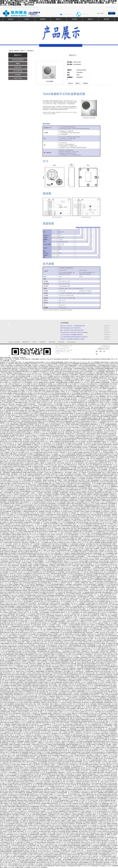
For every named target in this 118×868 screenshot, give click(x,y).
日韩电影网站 (49, 668)
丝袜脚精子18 (114, 735)
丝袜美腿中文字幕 (54, 417)
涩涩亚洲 (55, 838)
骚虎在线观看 (94, 805)
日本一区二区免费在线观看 (21, 507)
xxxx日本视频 (50, 406)
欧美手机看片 (22, 499)
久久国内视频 (13, 513)
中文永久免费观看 (42, 594)
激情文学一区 (35, 699)
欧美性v (31, 704)
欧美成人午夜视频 (92, 581)
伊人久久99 (105, 505)
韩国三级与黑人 (56, 468)
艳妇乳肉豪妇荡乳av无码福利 (19, 525)
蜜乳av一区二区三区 (27, 546)
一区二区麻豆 (65, 701)
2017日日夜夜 (29, 541)
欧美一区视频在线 (13, 583)
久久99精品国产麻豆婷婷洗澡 (40, 452)
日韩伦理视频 (70, 847)
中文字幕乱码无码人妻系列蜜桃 (88, 386)
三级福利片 (82, 375)
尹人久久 (44, 777)
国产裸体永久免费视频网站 (37, 561)
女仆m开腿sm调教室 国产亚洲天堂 (80, 468)
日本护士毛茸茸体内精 (6, 589)
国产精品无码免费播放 (106, 400)
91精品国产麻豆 (34, 849)
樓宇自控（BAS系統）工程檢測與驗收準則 (73, 326)
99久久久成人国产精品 (100, 639)
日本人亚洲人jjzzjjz (40, 707)
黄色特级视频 (52, 504)
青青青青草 (73, 830)
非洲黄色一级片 (17, 544)
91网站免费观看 (64, 661)
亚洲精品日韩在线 (47, 737)
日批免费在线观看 (99, 368)
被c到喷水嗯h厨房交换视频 (96, 476)
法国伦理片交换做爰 (19, 541)
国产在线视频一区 (22, 390)
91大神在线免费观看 (32, 838)
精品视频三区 (31, 824)
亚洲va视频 (15, 814)
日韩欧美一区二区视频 (45, 463)
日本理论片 (22, 488)
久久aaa (93, 485)
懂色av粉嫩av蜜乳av (108, 592)
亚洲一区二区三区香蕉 (43, 659)
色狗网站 (15, 751)
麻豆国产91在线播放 (27, 783)
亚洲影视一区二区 (73, 819)
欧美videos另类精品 (24, 712)
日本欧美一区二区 (52, 521)
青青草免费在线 (95, 499)
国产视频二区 (68, 448)
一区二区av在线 (107, 431)
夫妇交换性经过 (69, 771)
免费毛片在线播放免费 (49, 368)
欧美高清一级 (104, 768)
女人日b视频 (24, 580)
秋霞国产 (34, 743)
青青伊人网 (93, 395)
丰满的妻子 (49, 681)
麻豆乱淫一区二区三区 (12, 457)
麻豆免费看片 (21, 682)
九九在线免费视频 (61, 504)
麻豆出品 (3, 569)
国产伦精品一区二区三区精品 (110, 721)
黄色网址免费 (30, 469)
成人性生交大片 (95, 423)
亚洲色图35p (53, 617)
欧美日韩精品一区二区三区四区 (41, 522)
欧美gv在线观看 (112, 379)
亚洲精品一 (76, 600)
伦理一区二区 (21, 382)
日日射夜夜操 (42, 825)
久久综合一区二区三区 (105, 486)
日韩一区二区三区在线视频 (54, 738)
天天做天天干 (44, 418)
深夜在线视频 (23, 424)
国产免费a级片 (36, 462)
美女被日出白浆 (56, 639)
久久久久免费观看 (58, 384)
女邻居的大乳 (12, 574)
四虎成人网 (15, 440)
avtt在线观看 (83, 581)
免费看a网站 (64, 396)
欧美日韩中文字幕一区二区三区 (14, 389)
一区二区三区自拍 (42, 653)
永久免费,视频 (16, 771)
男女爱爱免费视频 (59, 828)
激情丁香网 (18, 362)
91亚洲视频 (35, 701)
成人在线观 (107, 774)
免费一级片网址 (53, 659)
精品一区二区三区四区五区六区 (76, 734)
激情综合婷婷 (60, 676)
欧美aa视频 (92, 766)
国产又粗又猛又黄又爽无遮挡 (54, 387)
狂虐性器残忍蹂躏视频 (77, 575)
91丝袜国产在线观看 (30, 651)
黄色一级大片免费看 (30, 410)
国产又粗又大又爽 (33, 516)
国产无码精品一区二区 (78, 586)
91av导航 (10, 794)
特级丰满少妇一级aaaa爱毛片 (16, 404)
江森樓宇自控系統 (71, 342)
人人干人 (48, 811)
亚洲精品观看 (82, 746)
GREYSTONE (18, 78)
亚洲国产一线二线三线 (75, 662)
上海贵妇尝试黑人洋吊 (108, 622)
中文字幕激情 (62, 620)
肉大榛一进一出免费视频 (14, 417)
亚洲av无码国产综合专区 (86, 392)
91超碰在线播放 (81, 692)
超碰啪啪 (46, 656)
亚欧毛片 (22, 463)
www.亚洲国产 (40, 473)
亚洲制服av (18, 505)
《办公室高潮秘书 (45, 542)
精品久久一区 (111, 566)
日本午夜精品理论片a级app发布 (22, 625)
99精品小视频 (88, 412)
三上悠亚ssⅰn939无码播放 (22, 600)
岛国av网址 (4, 396)
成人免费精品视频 (112, 460)
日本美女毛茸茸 (49, 608)
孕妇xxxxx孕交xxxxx (26, 417)
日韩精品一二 (24, 706)
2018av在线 (89, 449)
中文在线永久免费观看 (61, 825)
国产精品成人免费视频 (6, 393)
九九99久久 (113, 738)
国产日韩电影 (30, 424)
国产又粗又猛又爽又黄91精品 (81, 522)
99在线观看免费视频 (86, 418)
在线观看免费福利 (90, 375)
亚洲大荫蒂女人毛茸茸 (25, 673)
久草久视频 (95, 758)
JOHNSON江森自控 (18, 60)
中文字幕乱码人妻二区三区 (13, 516)
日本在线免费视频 (112, 572)
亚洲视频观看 (62, 486)
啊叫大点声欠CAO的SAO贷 (17, 648)
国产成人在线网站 (18, 729)
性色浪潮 (26, 679)
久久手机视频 (100, 386)
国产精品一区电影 (47, 482)
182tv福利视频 (26, 386)
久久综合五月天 (67, 488)
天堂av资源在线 (68, 533)
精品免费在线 (56, 727)
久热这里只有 (50, 420)
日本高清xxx (88, 653)
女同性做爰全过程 (63, 409)
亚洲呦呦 (35, 367)
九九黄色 (4, 370)
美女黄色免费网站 (75, 424)
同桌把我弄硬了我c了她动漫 (83, 395)
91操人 (41, 375)
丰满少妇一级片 (75, 378)
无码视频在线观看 (106, 367)
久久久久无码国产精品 (44, 373)
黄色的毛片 (70, 779)
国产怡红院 (34, 577)
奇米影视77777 (4, 730)
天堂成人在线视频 (53, 486)
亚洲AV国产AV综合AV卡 (54, 452)
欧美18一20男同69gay (24, 617)
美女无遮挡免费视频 (65, 637)
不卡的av (2, 556)
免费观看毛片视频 (70, 423)
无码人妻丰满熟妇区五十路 (14, 650)
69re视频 (28, 699)
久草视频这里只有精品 (55, 566)
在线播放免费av (38, 482)
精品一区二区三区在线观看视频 (79, 488)
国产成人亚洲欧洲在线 (6, 448)
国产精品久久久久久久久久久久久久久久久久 (64, 567)
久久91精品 (51, 662)
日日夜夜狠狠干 (41, 567)
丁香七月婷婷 (25, 362)
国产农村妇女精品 (84, 831)
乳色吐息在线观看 (95, 791)
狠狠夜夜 (91, 595)
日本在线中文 (58, 497)
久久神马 (44, 392)
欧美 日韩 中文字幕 (101, 779)
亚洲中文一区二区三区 (78, 524)
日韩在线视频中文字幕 (10, 493)
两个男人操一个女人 (91, 650)
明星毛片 (107, 513)
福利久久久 (92, 462)
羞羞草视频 (102, 574)
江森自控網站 (61, 342)
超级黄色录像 (5, 648)
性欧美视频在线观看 (92, 821)
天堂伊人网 (61, 724)
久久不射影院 (74, 401)
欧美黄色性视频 (52, 676)
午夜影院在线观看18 (26, 421)
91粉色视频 (22, 689)
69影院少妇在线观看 (92, 715)
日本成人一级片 (52, 403)
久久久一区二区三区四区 (32, 504)
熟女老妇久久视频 (68, 591)
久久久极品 (99, 645)
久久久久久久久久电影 (97, 538)
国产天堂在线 (41, 441)
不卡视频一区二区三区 (84, 379)
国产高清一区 (18, 769)
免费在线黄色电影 (102, 460)
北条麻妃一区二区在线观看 (38, 435)
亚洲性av (105, 477)
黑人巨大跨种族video (39, 633)
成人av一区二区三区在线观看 (49, 601)
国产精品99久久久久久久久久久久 (55, 844)
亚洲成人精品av (33, 605)
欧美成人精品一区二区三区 (47, 643)
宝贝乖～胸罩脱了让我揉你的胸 (106, 389)
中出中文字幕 (35, 692)
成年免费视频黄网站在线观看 (64, 550)
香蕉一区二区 (52, 445)
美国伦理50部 (89, 727)
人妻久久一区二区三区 (88, 723)
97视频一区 (21, 732)
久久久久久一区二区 (35, 805)
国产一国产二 (82, 580)
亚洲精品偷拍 (41, 556)
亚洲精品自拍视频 (17, 373)
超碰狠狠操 (15, 797)
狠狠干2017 (3, 864)
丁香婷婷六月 (14, 375)
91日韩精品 (69, 524)
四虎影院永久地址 (95, 502)
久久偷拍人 (99, 617)
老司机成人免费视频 (112, 438)
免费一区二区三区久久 (64, 401)
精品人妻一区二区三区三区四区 (19, 476)
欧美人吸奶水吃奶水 (81, 833)
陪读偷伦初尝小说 (11, 434)
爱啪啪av (67, 367)
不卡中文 (88, 608)
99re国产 (73, 622)
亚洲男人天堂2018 (74, 507)
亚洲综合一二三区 (97, 622)
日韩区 (21, 415)
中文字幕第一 (70, 693)
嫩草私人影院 (3, 462)
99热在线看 (43, 740)
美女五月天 (48, 528)
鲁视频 (26, 667)
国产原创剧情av (26, 544)
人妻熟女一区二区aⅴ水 (78, 412)
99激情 (100, 555)
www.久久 (10, 379)
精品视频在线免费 (7, 368)
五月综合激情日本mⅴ (104, 381)
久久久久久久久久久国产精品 (30, 373)
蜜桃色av (20, 460)
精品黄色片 (111, 519)
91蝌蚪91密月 (61, 772)
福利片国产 (110, 550)
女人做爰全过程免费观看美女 (77, 505)
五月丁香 (33, 734)
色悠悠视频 (31, 507)
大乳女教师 (43, 431)
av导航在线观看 (55, 667)
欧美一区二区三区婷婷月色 (41, 395)
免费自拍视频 (91, 864)
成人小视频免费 (17, 365)
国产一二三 (40, 724)
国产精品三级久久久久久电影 (15, 532)
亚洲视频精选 (56, 637)
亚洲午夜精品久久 (74, 549)
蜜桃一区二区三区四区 (52, 850)
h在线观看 (100, 715)
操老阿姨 (10, 465)
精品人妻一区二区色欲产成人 (39, 549)
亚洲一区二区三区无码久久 (17, 735)
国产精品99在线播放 (79, 471)
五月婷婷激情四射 (33, 676)
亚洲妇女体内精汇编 (70, 407)
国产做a (70, 389)
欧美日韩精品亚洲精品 (67, 386)
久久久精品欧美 (95, 845)
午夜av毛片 (57, 741)
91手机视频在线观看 (56, 673)
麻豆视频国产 (112, 710)
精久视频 (73, 735)
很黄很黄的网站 (27, 630)
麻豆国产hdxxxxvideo (72, 528)
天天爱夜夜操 (104, 769)
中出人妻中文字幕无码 (63, 532)
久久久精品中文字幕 (40, 645)
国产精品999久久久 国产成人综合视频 (49, 372)
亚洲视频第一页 (75, 513)
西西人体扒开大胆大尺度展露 (24, 592)
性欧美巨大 (38, 370)
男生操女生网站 (99, 375)
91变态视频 (106, 465)
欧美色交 (26, 703)
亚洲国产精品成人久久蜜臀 (107, 362)
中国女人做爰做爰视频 (110, 468)
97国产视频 (7, 483)
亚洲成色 (37, 463)
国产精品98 (87, 673)
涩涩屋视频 (77, 530)
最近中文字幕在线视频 (107, 712)
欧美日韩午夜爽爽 (9, 491)
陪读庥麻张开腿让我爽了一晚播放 (22, 642)
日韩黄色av (96, 776)
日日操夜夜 (108, 586)
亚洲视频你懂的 (58, 682)
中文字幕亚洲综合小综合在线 (51, 398)
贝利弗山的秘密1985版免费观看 (28, 863)
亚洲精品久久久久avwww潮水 (66, 665)
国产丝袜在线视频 (65, 378)
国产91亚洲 (11, 675)
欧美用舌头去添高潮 (67, 653)
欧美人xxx (24, 693)
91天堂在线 (19, 603)
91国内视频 (73, 754)
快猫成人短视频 (43, 701)
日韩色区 (87, 549)
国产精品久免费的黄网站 (59, 707)
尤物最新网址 (21, 643)
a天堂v (9, 564)
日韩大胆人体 (21, 575)
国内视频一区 (77, 777)
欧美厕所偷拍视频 (25, 794)
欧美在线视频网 (31, 790)
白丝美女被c (77, 634)
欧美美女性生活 (20, 434)
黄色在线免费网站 (19, 522)
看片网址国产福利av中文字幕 (35, 368)
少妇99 (76, 564)
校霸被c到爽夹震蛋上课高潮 (7, 633)
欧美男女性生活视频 (65, 822)
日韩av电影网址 (33, 603)
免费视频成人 (61, 448)
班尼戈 (24, 356)
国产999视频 (68, 443)
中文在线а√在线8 (58, 427)
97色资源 (78, 726)
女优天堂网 (20, 454)
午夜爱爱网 (50, 376)
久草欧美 (84, 474)
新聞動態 (43, 19)
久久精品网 (29, 828)
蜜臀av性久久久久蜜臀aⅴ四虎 (15, 757)
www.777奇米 (84, 446)
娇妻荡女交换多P (30, 497)
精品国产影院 (82, 443)
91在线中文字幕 (68, 362)
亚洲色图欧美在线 (101, 704)
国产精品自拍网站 (17, 448)
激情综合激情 (65, 796)
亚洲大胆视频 (109, 410)
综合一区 (29, 452)
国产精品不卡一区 (95, 421)
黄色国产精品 (14, 802)
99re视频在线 (97, 367)
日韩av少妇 (84, 726)
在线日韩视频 (9, 365)
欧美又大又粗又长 (26, 713)
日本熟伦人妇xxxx (110, 370)
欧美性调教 (89, 758)
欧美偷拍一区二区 (60, 379)
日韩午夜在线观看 (31, 845)
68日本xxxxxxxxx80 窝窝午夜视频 (63, 412)
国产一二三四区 (101, 695)
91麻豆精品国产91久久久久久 (87, 687)
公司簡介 (27, 19)
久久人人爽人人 (75, 619)
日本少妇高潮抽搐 (65, 830)
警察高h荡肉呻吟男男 (104, 648)
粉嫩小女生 (73, 670)
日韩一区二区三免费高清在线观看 (80, 426)
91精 (44, 664)
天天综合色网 (60, 611)
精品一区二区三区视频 (58, 569)
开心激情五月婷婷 (44, 758)
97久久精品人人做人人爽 (9, 603)
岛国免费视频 (9, 373)
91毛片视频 (42, 690)
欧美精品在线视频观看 (22, 755)
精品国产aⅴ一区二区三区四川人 (80, 440)
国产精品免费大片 (13, 553)
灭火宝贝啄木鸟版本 (7, 403)
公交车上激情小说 (23, 556)
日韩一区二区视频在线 (66, 737)
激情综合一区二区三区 (85, 378)
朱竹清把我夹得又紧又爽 (52, 586)
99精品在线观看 (89, 469)
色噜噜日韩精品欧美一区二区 (64, 575)
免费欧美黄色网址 (34, 552)
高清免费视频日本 (18, 379)
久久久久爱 (108, 539)
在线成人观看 (99, 626)
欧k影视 (27, 513)
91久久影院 (43, 572)
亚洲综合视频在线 (109, 634)
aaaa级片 (58, 863)
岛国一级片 (108, 615)
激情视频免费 (27, 577)
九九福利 (112, 511)
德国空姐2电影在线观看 (87, 367)
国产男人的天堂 (61, 617)
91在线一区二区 (102, 667)
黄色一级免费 (9, 560)
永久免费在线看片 (37, 491)
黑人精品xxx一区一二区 (15, 715)
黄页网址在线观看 (91, 745)
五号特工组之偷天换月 (85, 533)
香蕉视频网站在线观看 (108, 533)
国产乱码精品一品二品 (28, 468)
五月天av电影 (32, 614)
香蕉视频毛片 (41, 516)
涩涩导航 (60, 466)
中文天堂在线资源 (13, 381)
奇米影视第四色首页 (42, 427)
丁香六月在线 (95, 785)
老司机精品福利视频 (81, 699)
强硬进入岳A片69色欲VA (49, 550)
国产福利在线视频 (110, 838)
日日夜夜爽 (67, 735)
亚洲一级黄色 (54, 401)
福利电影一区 (94, 381)
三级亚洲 (73, 614)
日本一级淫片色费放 (109, 527)
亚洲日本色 (58, 449)
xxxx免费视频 (86, 550)
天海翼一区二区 (77, 485)
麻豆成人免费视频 (108, 692)
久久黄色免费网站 (77, 389)
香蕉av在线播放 (30, 395)
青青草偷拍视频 (69, 476)
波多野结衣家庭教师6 (112, 639)
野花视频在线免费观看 (77, 403)
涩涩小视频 (55, 845)
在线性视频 (73, 572)
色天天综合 (113, 364)
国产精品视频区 (84, 530)
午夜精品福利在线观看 (56, 574)
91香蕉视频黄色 (83, 589)
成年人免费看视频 (19, 825)
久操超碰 (36, 469)
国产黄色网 (90, 790)
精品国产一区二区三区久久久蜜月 (61, 527)
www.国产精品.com (67, 451)
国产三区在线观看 (10, 608)
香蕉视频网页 (27, 364)
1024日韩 (36, 486)
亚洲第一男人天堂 (91, 459)
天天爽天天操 (15, 555)
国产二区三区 (113, 668)
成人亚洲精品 (58, 480)
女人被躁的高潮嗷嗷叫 (112, 729)
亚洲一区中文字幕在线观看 (76, 654)
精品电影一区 (29, 440)
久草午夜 (49, 437)
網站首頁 (11, 19)
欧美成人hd (75, 443)
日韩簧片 (46, 684)
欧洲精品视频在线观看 (68, 673)
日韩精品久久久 (99, 755)
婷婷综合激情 (72, 701)
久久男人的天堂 (12, 462)
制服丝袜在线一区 (66, 375)
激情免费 (32, 471)
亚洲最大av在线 (19, 679)
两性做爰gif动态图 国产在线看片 (104, 535)
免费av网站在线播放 (22, 800)
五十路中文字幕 (14, 595)
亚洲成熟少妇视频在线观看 (108, 420)
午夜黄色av (30, 446)
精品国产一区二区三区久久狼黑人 (31, 830)
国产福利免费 (61, 434)
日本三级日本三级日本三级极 (31, 758)
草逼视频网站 (61, 609)
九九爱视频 (58, 373)
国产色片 (10, 558)
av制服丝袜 (82, 544)
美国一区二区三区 (10, 777)
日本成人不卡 (35, 538)
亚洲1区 (27, 782)
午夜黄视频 (42, 415)
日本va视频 (46, 479)
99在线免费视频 (50, 536)
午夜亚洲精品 (36, 431)
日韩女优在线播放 (101, 735)
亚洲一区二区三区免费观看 (109, 485)
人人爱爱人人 (65, 625)
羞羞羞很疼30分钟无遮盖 (13, 410)
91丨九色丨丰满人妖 (97, 654)
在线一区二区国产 (95, 651)
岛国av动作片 (57, 507)
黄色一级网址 (9, 384)
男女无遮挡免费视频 (95, 511)
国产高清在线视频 (21, 376)
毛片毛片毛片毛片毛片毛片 (62, 541)
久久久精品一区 (108, 403)
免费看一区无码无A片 (33, 365)
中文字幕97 (83, 432)
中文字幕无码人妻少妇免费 (29, 550)
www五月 (68, 656)
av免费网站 (71, 382)
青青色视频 (3, 496)
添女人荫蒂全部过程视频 (9, 570)
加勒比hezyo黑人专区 (9, 505)
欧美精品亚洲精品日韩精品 (98, 586)
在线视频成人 (89, 500)
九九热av (18, 462)
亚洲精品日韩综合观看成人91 (56, 367)
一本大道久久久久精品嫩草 (90, 445)
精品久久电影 (83, 788)
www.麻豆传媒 (45, 457)
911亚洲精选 (43, 406)
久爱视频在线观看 (9, 695)
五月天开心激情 (80, 802)
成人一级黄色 (18, 445)
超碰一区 (71, 850)
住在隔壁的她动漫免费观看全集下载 (103, 685)
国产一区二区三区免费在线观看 (28, 485)
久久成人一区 (3, 782)
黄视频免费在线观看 (17, 386)
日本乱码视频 (47, 375)
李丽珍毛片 (69, 578)
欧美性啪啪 (111, 434)
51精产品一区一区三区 (67, 639)
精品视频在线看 (48, 519)
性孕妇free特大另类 (54, 709)
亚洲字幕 (103, 446)
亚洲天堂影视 (8, 555)
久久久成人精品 (34, 647)
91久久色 (92, 748)
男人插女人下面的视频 (32, 637)
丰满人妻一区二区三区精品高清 (70, 751)
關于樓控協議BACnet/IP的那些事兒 (70, 328)
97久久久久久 (72, 758)
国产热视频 (55, 695)
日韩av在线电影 (48, 493)
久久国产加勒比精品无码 (6, 466)
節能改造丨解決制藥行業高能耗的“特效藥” (72, 339)
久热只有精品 (46, 824)
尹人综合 (88, 410)
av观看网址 (42, 586)
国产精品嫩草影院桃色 (63, 800)
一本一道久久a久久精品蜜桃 (41, 525)
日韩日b (67, 643)
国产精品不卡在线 (33, 755)
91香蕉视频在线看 (44, 636)
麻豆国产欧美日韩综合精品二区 (70, 449)
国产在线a (36, 415)
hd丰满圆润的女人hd (57, 511)
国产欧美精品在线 (23, 412)
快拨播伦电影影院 (86, 737)
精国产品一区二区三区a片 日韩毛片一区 (35, 494)
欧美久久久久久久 (62, 713)
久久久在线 (34, 563)
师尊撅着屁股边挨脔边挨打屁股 (31, 598)
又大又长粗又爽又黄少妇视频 (27, 420)
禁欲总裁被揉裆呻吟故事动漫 (26, 553)
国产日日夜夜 (31, 400)
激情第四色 (21, 802)
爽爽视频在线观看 (109, 368)
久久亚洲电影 (28, 723)
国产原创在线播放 (71, 807)
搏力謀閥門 (17, 342)
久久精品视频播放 (80, 556)
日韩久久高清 (91, 427)
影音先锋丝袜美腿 (17, 653)
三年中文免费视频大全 (36, 617)
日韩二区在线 (76, 861)
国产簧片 (54, 463)
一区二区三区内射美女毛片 (52, 423)
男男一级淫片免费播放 (14, 690)
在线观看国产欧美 (65, 670)
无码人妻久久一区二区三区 (79, 715)
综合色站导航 (7, 536)
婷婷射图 (23, 395)
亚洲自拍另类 (40, 555)
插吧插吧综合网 (71, 817)
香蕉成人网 (38, 392)
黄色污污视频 (5, 619)
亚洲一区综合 (40, 845)
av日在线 (18, 574)
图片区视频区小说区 (84, 546)
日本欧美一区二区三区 (83, 542)
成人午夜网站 (7, 856)
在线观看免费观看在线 (112, 752)
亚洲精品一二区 (92, 488)
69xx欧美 (106, 626)
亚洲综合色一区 (35, 417)
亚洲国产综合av (51, 821)
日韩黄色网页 (96, 494)
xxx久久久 (109, 414)
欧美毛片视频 (3, 723)
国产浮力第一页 (8, 822)
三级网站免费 (83, 578)
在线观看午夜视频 (39, 589)
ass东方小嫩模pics (10, 469)
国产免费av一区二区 (9, 530)
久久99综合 (111, 799)
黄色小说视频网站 (105, 494)
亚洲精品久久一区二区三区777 (82, 382)
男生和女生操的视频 (81, 435)
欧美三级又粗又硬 (27, 389)
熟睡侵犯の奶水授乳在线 (32, 751)
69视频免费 (52, 696)
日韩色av (58, 625)
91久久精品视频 (65, 477)
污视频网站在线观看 (16, 724)
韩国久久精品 (52, 578)
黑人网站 (91, 793)
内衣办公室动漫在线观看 (93, 861)
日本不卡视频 (48, 389)
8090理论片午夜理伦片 (83, 628)
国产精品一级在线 (30, 490)
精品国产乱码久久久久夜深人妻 (94, 435)
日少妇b (105, 471)
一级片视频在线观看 (77, 550)
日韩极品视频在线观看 (13, 500)
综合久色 (67, 650)
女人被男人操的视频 (110, 748)
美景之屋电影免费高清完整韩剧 (81, 387)
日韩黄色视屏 (98, 699)
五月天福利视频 (87, 654)
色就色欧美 (70, 777)
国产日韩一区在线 (37, 541)
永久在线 (95, 392)
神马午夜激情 (5, 682)
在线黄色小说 (30, 500)
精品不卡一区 (30, 539)
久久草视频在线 (13, 634)
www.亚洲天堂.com (43, 504)
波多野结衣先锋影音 (82, 839)
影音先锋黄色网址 (23, 698)
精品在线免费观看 (82, 420)
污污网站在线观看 (112, 698)
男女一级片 (49, 460)
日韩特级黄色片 (74, 494)
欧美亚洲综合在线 (14, 420)
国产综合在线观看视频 (34, 572)
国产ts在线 (5, 703)
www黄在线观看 (49, 515)
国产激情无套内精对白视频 (12, 463)
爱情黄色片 (11, 364)
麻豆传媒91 (21, 552)
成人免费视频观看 (5, 595)
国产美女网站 (102, 569)
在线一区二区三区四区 (71, 749)
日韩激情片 (7, 452)
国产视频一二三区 (42, 712)
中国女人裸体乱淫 (64, 437)
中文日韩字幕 (61, 407)
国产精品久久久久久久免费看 (7, 362)
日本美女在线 (30, 496)
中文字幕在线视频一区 (59, 404)
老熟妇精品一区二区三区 (92, 811)
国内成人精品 (81, 608)
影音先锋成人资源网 (82, 830)
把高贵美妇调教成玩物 (100, 407)
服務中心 (91, 19)
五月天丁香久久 (46, 706)
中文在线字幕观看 (38, 500)
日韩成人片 (40, 550)
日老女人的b (89, 465)
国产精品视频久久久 (40, 580)
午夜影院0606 (99, 431)
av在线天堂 (27, 471)
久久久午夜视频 (81, 729)
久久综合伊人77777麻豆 (53, 476)
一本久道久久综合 (70, 772)
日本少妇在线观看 (67, 855)
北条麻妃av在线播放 (78, 452)
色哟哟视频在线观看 (35, 771)
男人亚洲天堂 (35, 574)
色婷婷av (29, 536)
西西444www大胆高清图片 (94, 849)
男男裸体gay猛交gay (81, 515)
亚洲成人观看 (34, 441)
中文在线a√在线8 (4, 858)
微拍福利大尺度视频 (102, 577)
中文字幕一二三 (64, 794)
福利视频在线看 (35, 808)
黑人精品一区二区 (58, 431)
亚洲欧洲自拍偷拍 (110, 372)
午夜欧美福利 (81, 404)
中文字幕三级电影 (35, 813)
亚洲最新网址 (29, 382)
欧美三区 (20, 634)
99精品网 (91, 762)
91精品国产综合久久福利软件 (8, 376)
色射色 (110, 455)
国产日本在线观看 (46, 491)
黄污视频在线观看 (72, 839)
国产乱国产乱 (67, 510)
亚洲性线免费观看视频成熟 (94, 420)
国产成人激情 (77, 623)
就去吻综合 (5, 550)
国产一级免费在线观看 (40, 460)
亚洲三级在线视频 (43, 583)
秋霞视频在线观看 (90, 429)
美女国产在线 (51, 544)
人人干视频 (43, 810)
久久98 (11, 684)
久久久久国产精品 (90, 617)
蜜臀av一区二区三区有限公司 (109, 555)
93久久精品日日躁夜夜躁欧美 (12, 566)
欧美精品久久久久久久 (31, 639)
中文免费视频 (51, 382)
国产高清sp (41, 637)
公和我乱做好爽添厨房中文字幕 (107, 673)
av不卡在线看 (100, 403)
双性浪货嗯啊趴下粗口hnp (30, 480)
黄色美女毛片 (82, 463)
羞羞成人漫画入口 (72, 502)
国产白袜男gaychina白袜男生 (47, 807)
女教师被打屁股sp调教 (29, 532)
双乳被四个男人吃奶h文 (68, 574)
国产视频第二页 (109, 835)
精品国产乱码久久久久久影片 (46, 533)
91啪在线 (29, 462)
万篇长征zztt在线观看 (111, 751)
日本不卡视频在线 (100, 462)
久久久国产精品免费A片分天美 (22, 451)
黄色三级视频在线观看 (41, 679)
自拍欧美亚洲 (95, 415)
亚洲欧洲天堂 (41, 639)
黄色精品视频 (44, 505)
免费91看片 (96, 376)
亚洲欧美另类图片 (59, 555)
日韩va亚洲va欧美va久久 (93, 384)
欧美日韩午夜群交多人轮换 (53, 414)
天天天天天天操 (39, 720)
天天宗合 (16, 670)
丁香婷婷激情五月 (85, 651)
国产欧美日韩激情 (74, 427)
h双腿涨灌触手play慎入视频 (65, 718)
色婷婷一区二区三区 (89, 630)
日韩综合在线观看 (86, 859)
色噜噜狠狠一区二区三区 (104, 584)
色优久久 (100, 689)
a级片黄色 (17, 588)
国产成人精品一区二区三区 (79, 451)
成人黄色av (51, 427)
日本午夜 (110, 477)
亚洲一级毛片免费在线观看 (56, 648)
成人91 (112, 637)
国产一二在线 (85, 766)
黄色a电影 (73, 726)
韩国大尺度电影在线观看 (88, 835)
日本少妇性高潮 (51, 679)
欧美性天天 (50, 732)
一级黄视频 (10, 790)
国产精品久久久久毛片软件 (103, 364)
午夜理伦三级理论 (36, 673)
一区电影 (47, 407)
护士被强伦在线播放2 (58, 519)
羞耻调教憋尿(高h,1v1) (52, 572)
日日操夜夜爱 (44, 544)
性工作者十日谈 (48, 637)
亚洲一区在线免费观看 (24, 407)
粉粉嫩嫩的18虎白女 (100, 578)
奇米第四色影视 (18, 710)
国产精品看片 (91, 541)
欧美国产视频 (20, 471)
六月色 (109, 679)
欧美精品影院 (109, 625)
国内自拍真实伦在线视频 (95, 473)
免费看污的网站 (104, 598)
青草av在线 (48, 511)
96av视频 (42, 581)
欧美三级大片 (93, 547)
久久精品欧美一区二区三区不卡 (42, 409)
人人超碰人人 (47, 788)
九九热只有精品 (14, 407)
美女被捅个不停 (48, 451)
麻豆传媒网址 (62, 410)
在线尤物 (97, 566)
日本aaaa (94, 600)
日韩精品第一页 (44, 365)
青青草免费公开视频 (25, 849)
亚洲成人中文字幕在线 (71, 707)
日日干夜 (52, 682)
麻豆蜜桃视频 (89, 525)
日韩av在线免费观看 (43, 367)
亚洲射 (21, 502)
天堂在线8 (24, 429)
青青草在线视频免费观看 (57, 362)
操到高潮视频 (95, 653)
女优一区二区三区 (17, 833)
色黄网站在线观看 (16, 535)
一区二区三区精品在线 (33, 530)
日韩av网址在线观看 (18, 378)
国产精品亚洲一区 (83, 401)
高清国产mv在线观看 (33, 466)
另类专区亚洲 (100, 468)
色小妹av (14, 575)
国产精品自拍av (17, 542)
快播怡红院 (37, 468)
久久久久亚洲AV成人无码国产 (81, 591)
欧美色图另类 (19, 432)
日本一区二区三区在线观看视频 (65, 522)
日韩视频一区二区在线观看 (43, 443)
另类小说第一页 (13, 858)
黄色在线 (85, 689)
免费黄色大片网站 (87, 389)
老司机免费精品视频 (41, 386)
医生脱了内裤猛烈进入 (11, 578)
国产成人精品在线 (89, 466)
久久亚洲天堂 (94, 569)
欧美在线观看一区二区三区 (25, 814)
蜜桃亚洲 (33, 386)
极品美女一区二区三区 (80, 535)
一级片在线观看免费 (38, 746)
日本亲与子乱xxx (39, 654)
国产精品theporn (98, 530)
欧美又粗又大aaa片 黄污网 (101, 671)
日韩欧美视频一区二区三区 (88, 393)
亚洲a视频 (86, 808)
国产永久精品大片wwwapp (37, 465)
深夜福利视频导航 (27, 445)
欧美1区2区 (103, 398)
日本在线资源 (61, 490)
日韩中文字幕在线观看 (40, 496)
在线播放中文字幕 (60, 483)
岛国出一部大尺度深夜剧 (46, 813)
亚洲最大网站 (14, 866)
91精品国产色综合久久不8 (75, 805)
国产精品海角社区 (75, 518)
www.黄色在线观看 (57, 488)
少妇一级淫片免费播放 (73, 552)
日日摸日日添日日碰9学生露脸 (29, 448)
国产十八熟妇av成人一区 (95, 856)
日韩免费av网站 (84, 657)
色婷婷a (32, 398)
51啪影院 (22, 410)
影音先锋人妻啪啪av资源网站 (78, 727)
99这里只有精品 (31, 762)
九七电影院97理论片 (54, 457)
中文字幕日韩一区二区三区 (94, 637)
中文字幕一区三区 (41, 844)
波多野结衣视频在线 (92, 664)
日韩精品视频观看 (12, 800)
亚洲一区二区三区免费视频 (74, 393)
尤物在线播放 (8, 597)
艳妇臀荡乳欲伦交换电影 (45, 819)
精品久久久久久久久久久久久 (80, 362)
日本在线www (68, 569)
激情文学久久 (84, 855)
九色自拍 (77, 780)
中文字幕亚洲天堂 (78, 476)
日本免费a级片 (77, 835)
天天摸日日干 (100, 426)
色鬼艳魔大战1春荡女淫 (107, 788)
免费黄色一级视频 (42, 480)
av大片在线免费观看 (100, 601)
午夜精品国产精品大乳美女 (107, 421)
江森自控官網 (52, 342)
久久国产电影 (19, 564)
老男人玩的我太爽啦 (26, 427)
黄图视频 (6, 504)
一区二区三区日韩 (73, 409)
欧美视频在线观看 (104, 384)
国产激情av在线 (86, 569)
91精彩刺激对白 (59, 754)
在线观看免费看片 (28, 522)
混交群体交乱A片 (10, 769)
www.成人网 (110, 518)
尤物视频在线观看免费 (16, 473)
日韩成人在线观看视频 (51, 434)
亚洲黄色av (46, 836)
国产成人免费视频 (51, 549)
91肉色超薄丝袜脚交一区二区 (99, 679)
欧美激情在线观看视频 (55, 459)
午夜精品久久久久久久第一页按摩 (91, 504)
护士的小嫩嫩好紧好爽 (78, 396)
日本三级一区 (44, 445)
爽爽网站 (54, 558)
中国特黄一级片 (40, 451)
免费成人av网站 (60, 776)
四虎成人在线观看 (112, 473)
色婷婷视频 (71, 732)
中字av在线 (85, 572)
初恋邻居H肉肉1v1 (93, 370)
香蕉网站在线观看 (108, 476)
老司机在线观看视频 (104, 628)
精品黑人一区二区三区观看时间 (95, 483)
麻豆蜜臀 (69, 474)
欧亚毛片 (94, 519)
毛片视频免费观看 (38, 454)
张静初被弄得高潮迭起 (40, 429)
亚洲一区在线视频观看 (74, 364)
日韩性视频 (31, 864)
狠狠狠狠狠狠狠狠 (51, 580)
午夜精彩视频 (47, 474)
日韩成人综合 (19, 569)
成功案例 (75, 19)
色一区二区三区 (7, 721)
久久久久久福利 (17, 468)
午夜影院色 (35, 608)
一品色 (81, 513)
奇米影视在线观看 (35, 581)
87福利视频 (95, 574)
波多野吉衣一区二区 (33, 817)
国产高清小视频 (62, 485)
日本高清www (105, 393)
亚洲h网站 (52, 373)
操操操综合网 (17, 693)
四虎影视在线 (28, 575)
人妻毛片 (33, 626)
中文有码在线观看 (52, 432)
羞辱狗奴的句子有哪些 (92, 684)
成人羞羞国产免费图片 (27, 479)
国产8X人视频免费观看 (94, 614)
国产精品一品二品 (42, 376)
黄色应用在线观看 (104, 603)
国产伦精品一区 (20, 651)
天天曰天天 (17, 398)
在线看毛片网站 (12, 538)
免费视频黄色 (75, 831)
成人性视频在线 (111, 619)
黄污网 (110, 670)
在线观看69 (9, 508)
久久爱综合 (80, 365)
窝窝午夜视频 (45, 617)
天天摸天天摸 (104, 566)
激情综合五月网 (66, 664)
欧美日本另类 (89, 376)
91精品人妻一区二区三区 (71, 463)
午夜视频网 (14, 547)
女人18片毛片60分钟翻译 (93, 598)
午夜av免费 (30, 855)
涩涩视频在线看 (39, 379)
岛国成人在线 (43, 598)
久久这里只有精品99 (71, 410)
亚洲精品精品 (64, 395)
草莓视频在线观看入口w (69, 508)
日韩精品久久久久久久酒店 (108, 443)
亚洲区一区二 (41, 668)
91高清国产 (84, 491)
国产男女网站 (16, 558)
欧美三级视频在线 (94, 628)
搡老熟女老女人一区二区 (98, 751)
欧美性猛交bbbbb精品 (112, 392)
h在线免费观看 (21, 791)
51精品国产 (19, 720)
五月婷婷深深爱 (78, 689)
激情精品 (39, 678)
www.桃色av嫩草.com (8, 518)
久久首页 (110, 720)
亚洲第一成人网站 (37, 521)
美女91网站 (21, 760)
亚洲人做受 (100, 692)
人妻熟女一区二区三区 (9, 867)
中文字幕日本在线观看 (54, 424)
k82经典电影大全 (79, 574)
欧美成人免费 (50, 499)
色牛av (94, 412)
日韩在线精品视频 (86, 485)
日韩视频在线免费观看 (12, 637)
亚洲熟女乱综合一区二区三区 (29, 535)
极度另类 (68, 516)
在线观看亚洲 (100, 432)
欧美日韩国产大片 (113, 780)
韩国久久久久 (83, 606)
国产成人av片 (51, 863)
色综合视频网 (56, 494)
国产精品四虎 (57, 577)
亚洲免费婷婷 (13, 581)
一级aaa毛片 (21, 612)
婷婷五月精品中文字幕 (68, 763)
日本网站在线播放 (74, 536)
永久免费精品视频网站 (65, 605)
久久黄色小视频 (22, 819)
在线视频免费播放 (11, 490)
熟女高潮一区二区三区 (53, 502)
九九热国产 (71, 642)
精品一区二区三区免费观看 (101, 469)
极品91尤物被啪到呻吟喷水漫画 (77, 633)
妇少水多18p (6, 765)
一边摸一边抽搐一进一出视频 (66, 598)
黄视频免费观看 (37, 547)
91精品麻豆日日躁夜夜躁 (47, 378)
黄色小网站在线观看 (43, 827)
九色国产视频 (27, 609)
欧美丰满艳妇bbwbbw (111, 570)
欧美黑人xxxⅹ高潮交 (50, 589)
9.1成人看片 (44, 421)
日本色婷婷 (26, 709)
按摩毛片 (38, 438)
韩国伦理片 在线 (50, 435)
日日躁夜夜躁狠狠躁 (110, 457)
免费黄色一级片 (59, 368)
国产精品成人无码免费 (67, 530)
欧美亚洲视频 (60, 446)
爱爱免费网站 (7, 473)
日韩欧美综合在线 (24, 822)
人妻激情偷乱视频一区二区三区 (27, 370)
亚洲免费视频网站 (42, 650)
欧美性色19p (35, 630)
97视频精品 (57, 441)
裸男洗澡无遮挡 (19, 364)
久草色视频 (60, 542)
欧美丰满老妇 (54, 409)
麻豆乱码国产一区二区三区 (77, 400)
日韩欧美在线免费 (40, 614)
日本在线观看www (104, 564)
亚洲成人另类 (81, 564)
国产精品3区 (5, 715)
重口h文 (99, 406)
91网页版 (30, 390)
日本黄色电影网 (18, 414)
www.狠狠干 (92, 662)
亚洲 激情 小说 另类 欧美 (96, 796)
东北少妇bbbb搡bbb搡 (6, 511)
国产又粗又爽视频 (95, 438)
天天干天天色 (4, 653)
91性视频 (106, 611)
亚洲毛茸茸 (20, 743)
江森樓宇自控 (43, 342)
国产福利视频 (53, 448)
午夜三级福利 (72, 493)
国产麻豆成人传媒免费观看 (107, 482)
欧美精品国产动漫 (8, 528)
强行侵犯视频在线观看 (13, 502)
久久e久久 (95, 389)
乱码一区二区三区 (29, 477)
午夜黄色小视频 (70, 504)
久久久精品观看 (114, 709)
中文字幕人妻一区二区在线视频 (27, 645)
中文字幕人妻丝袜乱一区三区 (81, 547)
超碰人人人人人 (28, 760)
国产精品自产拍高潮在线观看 (104, 445)
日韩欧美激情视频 (85, 424)
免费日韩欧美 (60, 561)
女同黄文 (92, 597)
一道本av (113, 382)
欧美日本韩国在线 (73, 698)
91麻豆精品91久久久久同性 (67, 755)
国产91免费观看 (28, 367)
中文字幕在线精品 (44, 417)
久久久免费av (48, 466)
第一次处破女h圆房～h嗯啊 (59, 528)
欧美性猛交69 (90, 643)
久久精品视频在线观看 (88, 592)
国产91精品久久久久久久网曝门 (78, 650)
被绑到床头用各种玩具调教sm (98, 536)
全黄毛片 (54, 819)
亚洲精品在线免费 (44, 687)
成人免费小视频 (99, 797)
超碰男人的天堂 (64, 642)
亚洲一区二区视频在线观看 (14, 396)
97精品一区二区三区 (112, 446)
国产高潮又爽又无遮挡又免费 (32, 643)
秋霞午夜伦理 (13, 740)
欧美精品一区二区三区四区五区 (101, 575)
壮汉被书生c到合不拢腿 (64, 482)
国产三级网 (97, 497)
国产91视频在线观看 (50, 866)
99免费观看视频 (106, 382)
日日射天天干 (82, 449)
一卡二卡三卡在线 (5, 424)
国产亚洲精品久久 (57, 619)
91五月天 (105, 435)
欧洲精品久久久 (24, 605)
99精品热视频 (98, 592)
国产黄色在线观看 (16, 511)
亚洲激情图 (15, 760)
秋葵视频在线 (107, 417)
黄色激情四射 (3, 811)
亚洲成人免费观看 (19, 654)
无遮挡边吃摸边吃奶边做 (18, 782)
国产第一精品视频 (48, 745)
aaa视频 (2, 640)
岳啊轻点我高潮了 (103, 455)
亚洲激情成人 (77, 611)
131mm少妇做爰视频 (110, 828)
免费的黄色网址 (104, 786)
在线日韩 (111, 626)
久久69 (40, 838)
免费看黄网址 (41, 423)
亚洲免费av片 (77, 421)
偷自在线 (34, 724)
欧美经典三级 (75, 785)
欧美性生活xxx (86, 460)
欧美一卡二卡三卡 (30, 524)
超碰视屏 (105, 451)
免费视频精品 (54, 485)
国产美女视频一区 (20, 504)
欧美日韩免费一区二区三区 (44, 362)
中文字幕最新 (30, 615)
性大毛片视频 (114, 567)
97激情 (37, 586)
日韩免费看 (101, 448)
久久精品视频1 (68, 584)
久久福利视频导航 (65, 376)
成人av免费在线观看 (74, 577)
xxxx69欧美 (14, 382)
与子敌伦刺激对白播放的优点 (40, 502)
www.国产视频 (58, 849)
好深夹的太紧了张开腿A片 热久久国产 (71, 491)
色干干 (6, 364)
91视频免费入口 (104, 844)
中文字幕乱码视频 (61, 516)
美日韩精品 (58, 440)
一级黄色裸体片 (23, 400)
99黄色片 (49, 429)
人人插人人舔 (28, 856)
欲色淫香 (72, 720)
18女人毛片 (66, 427)
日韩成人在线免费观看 (85, 507)
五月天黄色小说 (45, 518)
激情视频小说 (7, 617)
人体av (13, 564)
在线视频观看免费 (103, 496)
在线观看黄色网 (104, 504)
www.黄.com (57, 376)
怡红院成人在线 (50, 825)
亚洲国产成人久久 (35, 740)
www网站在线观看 (71, 454)
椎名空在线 (69, 600)
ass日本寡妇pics (66, 619)
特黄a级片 (19, 716)
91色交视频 (8, 390)
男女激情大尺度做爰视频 (84, 409)
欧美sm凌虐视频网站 (64, 546)
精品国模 (45, 521)
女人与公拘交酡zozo (56, 375)
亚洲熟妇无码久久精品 (109, 530)
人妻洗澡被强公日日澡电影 (26, 418)
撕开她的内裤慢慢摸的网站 (65, 695)
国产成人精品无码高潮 (99, 790)
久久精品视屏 (27, 735)
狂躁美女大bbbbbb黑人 (40, 681)
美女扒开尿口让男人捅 (102, 519)
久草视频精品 (67, 603)
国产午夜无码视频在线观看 (63, 699)
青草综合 (56, 791)
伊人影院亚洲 (68, 703)
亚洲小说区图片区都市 (55, 518)
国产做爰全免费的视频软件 (9, 606)
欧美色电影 (59, 751)
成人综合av (38, 400)
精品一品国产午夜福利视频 (25, 457)
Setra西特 (18, 75)
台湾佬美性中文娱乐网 (19, 494)
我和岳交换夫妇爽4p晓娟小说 (99, 752)
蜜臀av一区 (98, 687)
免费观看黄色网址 (29, 409)
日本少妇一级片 (27, 730)
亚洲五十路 (76, 386)
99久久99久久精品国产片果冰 (18, 657)
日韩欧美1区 (63, 600)
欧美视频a (10, 785)
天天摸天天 (104, 479)
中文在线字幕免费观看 (69, 381)
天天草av (35, 382)
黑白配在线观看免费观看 (90, 365)
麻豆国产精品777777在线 (83, 457)
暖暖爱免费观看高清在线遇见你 (68, 457)
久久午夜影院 (87, 381)
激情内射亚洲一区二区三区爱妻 (105, 524)
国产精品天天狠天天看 (28, 482)
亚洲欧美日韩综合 (103, 608)
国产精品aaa (91, 578)
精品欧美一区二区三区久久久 (27, 558)
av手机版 (44, 499)
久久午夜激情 (33, 640)
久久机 (49, 650)
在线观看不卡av (30, 589)
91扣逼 (20, 583)
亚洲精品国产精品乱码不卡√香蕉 (80, 841)
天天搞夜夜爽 (24, 516)
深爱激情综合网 (50, 392)
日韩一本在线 (16, 673)
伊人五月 (73, 699)
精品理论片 (91, 440)
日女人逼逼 (14, 390)
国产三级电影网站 (40, 511)
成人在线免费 (56, 737)
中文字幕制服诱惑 (41, 410)
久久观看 (18, 479)
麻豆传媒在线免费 (95, 757)
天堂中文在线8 (61, 463)
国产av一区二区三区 (17, 696)
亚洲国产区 (30, 384)
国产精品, (55, 482)
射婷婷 (93, 382)
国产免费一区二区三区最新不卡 (71, 384)
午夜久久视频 (56, 525)
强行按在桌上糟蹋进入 (105, 401)
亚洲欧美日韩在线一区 (93, 682)
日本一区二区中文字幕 (43, 448)
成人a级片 (93, 379)
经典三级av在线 (4, 701)
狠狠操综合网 (33, 362)
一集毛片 (91, 591)
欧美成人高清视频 (28, 454)
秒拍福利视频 (78, 504)
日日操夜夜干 (9, 438)
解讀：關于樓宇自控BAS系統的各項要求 (72, 330)
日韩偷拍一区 (10, 398)
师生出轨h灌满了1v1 (52, 592)
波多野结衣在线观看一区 (82, 437)
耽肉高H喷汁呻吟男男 (50, 790)
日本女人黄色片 (13, 567)
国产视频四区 (78, 776)
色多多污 (78, 807)
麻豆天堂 (24, 462)
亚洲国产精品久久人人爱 (33, 662)
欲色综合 (68, 609)
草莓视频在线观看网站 (111, 424)
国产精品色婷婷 (70, 558)
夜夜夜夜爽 (70, 485)
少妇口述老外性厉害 (61, 538)
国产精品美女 (38, 532)
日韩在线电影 (76, 432)
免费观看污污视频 (82, 790)
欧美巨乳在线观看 (89, 497)
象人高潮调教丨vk (9, 414)
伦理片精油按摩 (77, 766)
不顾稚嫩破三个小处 (104, 423)
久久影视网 (75, 379)
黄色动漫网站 (34, 741)
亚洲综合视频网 (45, 400)
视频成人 (88, 600)
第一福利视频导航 (37, 479)
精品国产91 (85, 373)
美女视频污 (40, 485)
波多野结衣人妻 (65, 566)
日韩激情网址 (25, 687)
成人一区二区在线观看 (29, 766)
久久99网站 (96, 633)
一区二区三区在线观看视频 (78, 605)
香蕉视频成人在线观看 (38, 389)
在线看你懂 (3, 440)
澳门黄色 (62, 426)
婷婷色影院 (114, 426)
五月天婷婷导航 (105, 511)
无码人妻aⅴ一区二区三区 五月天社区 (75, 429)
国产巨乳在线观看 (36, 421)
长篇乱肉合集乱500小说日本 (84, 690)
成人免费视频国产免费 (41, 689)
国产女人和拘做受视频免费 (107, 791)
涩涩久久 (104, 473)
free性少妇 (81, 415)
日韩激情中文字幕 (63, 760)
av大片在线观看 (8, 751)
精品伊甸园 (81, 570)
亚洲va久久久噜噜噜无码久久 (65, 521)
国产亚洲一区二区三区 (41, 732)
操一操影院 (81, 497)
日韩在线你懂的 (34, 488)
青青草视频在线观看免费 (33, 515)
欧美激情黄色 (9, 729)
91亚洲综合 (52, 538)
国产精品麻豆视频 (96, 696)
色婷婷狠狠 (77, 519)
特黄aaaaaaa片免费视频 (68, 373)
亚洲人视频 (24, 365)
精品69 (45, 382)
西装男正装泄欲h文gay (28, 460)
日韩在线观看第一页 (90, 532)
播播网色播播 (5, 743)
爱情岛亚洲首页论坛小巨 (41, 622)
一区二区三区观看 (61, 578)
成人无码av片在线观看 (100, 643)
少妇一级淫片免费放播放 (23, 628)
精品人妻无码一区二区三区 (48, 393)
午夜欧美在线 (82, 459)
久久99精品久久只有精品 (108, 488)
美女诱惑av (46, 682)
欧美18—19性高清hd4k (78, 653)
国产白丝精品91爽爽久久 (54, 651)
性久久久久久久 (79, 648)
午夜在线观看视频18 (102, 799)
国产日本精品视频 (85, 738)
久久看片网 (94, 410)
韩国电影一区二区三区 (109, 755)
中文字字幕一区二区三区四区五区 (70, 459)
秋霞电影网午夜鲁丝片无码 (8, 479)
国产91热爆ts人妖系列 (11, 628)
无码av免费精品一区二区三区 (70, 496)
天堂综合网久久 (7, 386)
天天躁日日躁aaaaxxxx (52, 645)
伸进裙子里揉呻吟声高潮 (34, 777)
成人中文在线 (82, 811)
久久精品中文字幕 (49, 743)
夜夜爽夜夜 (79, 493)
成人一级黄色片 (16, 799)
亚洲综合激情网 (58, 415)
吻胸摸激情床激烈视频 (16, 591)
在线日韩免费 (56, 437)
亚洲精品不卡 (68, 814)
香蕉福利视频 (79, 735)
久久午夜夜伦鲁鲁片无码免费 (66, 581)
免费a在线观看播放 (84, 863)
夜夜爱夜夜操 (98, 493)
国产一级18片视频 (18, 709)
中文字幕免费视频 (48, 507)
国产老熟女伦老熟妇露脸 (51, 364)
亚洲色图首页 (38, 426)
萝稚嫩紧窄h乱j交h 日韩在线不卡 (100, 507)
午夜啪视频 (66, 406)
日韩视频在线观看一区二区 (13, 401)
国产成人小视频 (78, 763)
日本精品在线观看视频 (75, 625)
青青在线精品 (103, 499)
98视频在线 (43, 842)
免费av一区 (64, 786)
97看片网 (17, 633)
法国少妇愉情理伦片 (98, 656)
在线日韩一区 (38, 748)
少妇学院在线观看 (42, 603)
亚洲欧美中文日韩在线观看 (29, 634)
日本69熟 (15, 438)
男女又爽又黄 (100, 395)
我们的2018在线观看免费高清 (48, 591)
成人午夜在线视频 (22, 776)
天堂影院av (44, 438)
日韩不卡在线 (63, 839)
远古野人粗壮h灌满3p (24, 441)
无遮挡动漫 (115, 403)
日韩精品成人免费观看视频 (73, 631)
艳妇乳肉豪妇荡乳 (106, 665)
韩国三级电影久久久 (13, 415)
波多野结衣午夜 (68, 555)
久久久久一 (114, 664)
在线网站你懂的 (74, 546)
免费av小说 (38, 749)
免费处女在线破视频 (15, 427)
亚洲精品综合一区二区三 (106, 614)
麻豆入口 (5, 783)
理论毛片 (17, 485)
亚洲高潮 (32, 586)
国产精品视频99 (109, 415)
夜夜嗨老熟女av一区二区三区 (97, 424)
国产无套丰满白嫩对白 (97, 737)
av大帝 (77, 441)
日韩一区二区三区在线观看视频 (30, 519)
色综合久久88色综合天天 (11, 681)
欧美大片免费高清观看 (53, 730)
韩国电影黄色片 (100, 459)
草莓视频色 (83, 634)
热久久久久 (24, 665)
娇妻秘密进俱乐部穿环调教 (61, 420)
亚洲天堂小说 (13, 406)
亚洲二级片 (112, 821)
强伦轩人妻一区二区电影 (49, 541)
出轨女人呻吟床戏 (91, 515)
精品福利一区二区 (49, 556)
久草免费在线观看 (42, 755)
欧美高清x (62, 423)
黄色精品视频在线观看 (90, 665)
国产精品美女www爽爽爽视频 (84, 455)
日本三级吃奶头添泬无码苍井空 (43, 558)
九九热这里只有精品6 (80, 376)
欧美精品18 (92, 373)
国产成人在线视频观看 (43, 718)
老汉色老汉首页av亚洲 (43, 769)
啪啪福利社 (80, 584)
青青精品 (48, 664)
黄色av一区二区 (113, 465)
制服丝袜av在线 (103, 378)
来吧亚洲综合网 (22, 375)
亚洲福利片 (55, 620)
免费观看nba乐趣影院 (100, 541)
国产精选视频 (76, 578)
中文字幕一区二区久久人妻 (19, 601)
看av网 (28, 488)
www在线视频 (51, 480)
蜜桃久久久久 (31, 580)
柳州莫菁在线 (17, 748)
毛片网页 (41, 853)
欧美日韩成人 (109, 462)
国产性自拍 (60, 403)
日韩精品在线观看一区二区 (98, 539)
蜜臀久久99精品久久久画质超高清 (31, 432)
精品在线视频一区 (25, 398)
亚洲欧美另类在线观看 (19, 521)
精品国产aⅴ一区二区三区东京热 (66, 462)
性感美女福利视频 (25, 465)
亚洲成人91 (88, 586)
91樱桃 (111, 591)
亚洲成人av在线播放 (18, 423)
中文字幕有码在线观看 (105, 508)
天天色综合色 (83, 384)
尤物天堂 (7, 556)
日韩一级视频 (71, 395)
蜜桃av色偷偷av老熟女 (109, 483)
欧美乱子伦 (92, 396)
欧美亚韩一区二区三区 (66, 452)
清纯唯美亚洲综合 (77, 703)
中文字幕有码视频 (57, 451)
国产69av (65, 836)
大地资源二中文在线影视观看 (17, 477)
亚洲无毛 (10, 418)
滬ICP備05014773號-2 (32, 356)
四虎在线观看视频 (22, 446)
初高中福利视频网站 (9, 704)
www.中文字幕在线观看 (63, 810)
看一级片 (104, 572)
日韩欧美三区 (113, 494)
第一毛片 (52, 443)
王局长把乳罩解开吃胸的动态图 (41, 648)
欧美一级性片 (108, 404)
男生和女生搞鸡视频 (108, 556)
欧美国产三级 (4, 415)
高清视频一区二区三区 (31, 376)
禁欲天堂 (82, 532)
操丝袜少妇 (95, 816)
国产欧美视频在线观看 (64, 505)
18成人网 (67, 572)
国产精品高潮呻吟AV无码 (16, 577)
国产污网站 (78, 539)
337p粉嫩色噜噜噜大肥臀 (100, 580)
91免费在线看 (16, 706)
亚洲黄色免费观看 (106, 516)
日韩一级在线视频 (97, 516)
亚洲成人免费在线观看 (34, 703)
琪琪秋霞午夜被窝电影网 (87, 398)
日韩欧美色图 (33, 623)
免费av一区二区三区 (98, 814)
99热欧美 (110, 768)
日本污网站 (113, 381)
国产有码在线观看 (53, 505)
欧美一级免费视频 (99, 793)
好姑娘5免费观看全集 (109, 581)
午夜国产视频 (69, 432)
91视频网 (70, 396)
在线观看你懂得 (12, 592)
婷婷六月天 (44, 715)
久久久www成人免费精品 (39, 536)
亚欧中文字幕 (23, 670)
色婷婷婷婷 (14, 536)
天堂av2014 (61, 592)
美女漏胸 (48, 581)
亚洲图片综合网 (47, 783)
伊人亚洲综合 (23, 662)
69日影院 (11, 468)
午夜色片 (44, 476)
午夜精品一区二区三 (65, 392)
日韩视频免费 (52, 508)
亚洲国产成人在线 (37, 401)
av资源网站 (104, 713)
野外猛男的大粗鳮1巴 (68, 682)
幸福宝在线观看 (25, 396)
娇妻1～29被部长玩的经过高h (89, 730)
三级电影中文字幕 (45, 703)
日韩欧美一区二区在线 (58, 628)
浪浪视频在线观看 (22, 406)
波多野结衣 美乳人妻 (39, 553)
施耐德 (18, 63)
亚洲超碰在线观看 (38, 474)
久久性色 (68, 620)
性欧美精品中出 (109, 772)
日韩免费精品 (38, 497)
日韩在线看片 (14, 431)
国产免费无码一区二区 (43, 786)
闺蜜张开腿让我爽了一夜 (81, 706)
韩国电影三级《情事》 (88, 639)
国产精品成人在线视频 (64, 400)
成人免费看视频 (73, 746)
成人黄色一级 (102, 758)
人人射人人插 (10, 451)
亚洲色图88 (5, 468)
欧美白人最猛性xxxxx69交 (104, 650)
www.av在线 (66, 633)
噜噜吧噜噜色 (19, 830)
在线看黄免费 (80, 668)
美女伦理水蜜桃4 (73, 794)
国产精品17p (88, 471)
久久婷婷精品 (92, 468)
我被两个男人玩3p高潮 (33, 560)
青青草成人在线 (48, 859)
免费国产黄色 (94, 608)
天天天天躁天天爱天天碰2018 (11, 400)
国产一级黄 (91, 407)
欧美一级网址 (28, 401)
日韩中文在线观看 (49, 849)
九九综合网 (61, 634)
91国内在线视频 (64, 500)
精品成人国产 (80, 626)
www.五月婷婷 (94, 460)
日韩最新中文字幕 (30, 426)
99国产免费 (103, 595)
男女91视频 (77, 446)
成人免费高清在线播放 (60, 743)
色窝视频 (41, 382)
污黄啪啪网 (85, 594)
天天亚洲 (8, 661)
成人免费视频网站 (21, 490)
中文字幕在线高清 (23, 368)
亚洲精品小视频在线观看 (39, 390)
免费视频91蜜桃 (110, 412)
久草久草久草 (62, 429)
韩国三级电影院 (51, 653)
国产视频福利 (17, 707)
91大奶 (23, 401)
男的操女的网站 (13, 612)
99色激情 (46, 508)
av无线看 (42, 434)
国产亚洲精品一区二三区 (12, 524)
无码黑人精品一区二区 (97, 452)
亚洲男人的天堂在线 (99, 454)
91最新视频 (87, 536)
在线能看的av (25, 387)
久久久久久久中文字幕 (17, 594)
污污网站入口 (5, 406)
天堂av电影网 (42, 592)
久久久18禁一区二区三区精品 (87, 800)
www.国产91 (50, 689)
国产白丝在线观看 (87, 676)
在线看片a (61, 808)
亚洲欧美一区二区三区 (32, 375)
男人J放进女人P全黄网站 (70, 542)
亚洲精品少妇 (4, 404)
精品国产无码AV (20, 671)
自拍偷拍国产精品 (95, 482)
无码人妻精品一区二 (55, 769)
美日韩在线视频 (112, 636)
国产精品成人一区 (75, 398)
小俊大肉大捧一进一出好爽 (97, 782)
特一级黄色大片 (36, 445)
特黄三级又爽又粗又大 (61, 370)
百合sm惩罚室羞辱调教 (26, 510)
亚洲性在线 (23, 560)
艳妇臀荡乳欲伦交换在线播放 (82, 438)
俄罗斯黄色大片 (113, 611)
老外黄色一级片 (58, 608)
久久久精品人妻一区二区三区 (90, 718)
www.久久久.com (69, 471)
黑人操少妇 (14, 643)
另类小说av (110, 396)
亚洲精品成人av (27, 502)
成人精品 (44, 471)
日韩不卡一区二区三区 (102, 379)
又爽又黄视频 (51, 626)
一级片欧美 (21, 474)
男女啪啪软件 (30, 601)
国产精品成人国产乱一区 (27, 748)
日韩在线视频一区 (7, 799)
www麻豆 (72, 477)
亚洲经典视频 (95, 378)
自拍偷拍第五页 (21, 497)
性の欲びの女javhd (9, 541)
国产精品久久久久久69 (40, 772)
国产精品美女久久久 (10, 671)
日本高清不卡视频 (85, 518)
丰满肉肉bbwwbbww (93, 490)
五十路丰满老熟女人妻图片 (48, 370)
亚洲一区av (68, 426)
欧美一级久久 (66, 460)
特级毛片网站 (21, 533)
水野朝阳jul (71, 782)
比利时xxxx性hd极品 (91, 434)
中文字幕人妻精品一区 (81, 407)
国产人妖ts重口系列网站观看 (35, 665)
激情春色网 (32, 600)
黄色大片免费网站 (95, 549)
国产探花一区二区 (88, 558)
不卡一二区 (97, 595)
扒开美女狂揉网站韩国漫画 (72, 490)
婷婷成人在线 (8, 594)
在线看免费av (14, 617)
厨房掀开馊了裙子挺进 (101, 783)
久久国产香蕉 (92, 841)
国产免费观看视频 (79, 665)
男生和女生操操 (36, 810)
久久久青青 (24, 824)
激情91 (70, 679)
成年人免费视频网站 (101, 396)
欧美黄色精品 (94, 822)
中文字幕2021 (113, 642)
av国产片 (54, 552)
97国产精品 (31, 706)
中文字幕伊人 (29, 521)
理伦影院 (62, 476)
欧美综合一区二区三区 (81, 614)
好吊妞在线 (113, 561)
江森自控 (35, 342)
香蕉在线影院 (83, 552)
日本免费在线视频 (60, 443)
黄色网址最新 (7, 615)
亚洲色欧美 (54, 746)
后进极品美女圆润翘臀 (107, 542)
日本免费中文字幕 (87, 642)
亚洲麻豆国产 (28, 619)
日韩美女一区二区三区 (93, 698)
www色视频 (55, 493)
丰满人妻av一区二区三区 (34, 518)
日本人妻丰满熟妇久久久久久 (25, 547)
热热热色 (74, 690)
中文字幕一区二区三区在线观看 (37, 513)
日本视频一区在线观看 (18, 393)
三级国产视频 (60, 589)
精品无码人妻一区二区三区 (105, 684)
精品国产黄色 (107, 510)
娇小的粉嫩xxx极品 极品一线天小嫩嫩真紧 (59, 418)
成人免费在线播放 (82, 821)
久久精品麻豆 (82, 500)
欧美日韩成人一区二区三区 (101, 780)
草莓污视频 (71, 535)
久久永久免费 (81, 469)
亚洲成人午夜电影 (19, 367)
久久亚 (13, 845)
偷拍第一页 (50, 431)
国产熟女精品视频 (77, 448)
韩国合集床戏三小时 (103, 821)
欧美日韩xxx (31, 698)
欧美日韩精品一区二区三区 (38, 364)
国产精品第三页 (66, 513)
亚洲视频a (61, 774)
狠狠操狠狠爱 (88, 415)
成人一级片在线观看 (12, 460)
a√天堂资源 (78, 431)
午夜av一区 (79, 572)
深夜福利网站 (74, 482)
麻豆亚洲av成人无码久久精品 (66, 783)
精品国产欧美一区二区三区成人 (29, 827)
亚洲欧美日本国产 (86, 508)
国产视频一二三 (7, 626)
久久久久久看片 (58, 732)
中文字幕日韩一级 (83, 441)
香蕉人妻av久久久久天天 (89, 735)
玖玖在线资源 (75, 723)
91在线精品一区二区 (57, 510)
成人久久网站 (101, 404)
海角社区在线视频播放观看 (57, 570)
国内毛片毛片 (103, 438)
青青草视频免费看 (56, 477)
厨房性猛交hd (71, 435)
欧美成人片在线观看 (47, 569)
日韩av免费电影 (88, 494)
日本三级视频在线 (35, 372)
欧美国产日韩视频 (27, 549)
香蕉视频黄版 (54, 752)
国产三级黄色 (99, 429)
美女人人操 (111, 608)
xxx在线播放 (76, 657)
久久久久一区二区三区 (45, 552)
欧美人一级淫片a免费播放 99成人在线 (87, 794)
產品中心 (59, 19)
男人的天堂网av (21, 527)
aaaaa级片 (102, 570)
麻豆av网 (94, 695)
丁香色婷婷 (96, 570)
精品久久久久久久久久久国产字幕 (38, 841)
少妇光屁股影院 (30, 675)
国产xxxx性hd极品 (88, 454)
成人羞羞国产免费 (56, 455)
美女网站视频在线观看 (93, 401)
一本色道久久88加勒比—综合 (50, 678)
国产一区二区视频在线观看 (28, 508)
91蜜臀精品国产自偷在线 (14, 421)
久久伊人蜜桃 (95, 496)
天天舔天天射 (50, 530)
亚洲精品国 (83, 483)
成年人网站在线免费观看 (25, 684)
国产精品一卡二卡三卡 (107, 406)
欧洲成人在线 (82, 465)
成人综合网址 (60, 654)
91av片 (40, 709)
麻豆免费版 (95, 471)
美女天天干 (22, 437)
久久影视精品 (44, 833)
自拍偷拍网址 (74, 497)
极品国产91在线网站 (94, 563)
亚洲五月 (91, 530)
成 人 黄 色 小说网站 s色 (33, 406)
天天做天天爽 (48, 473)
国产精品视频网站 (51, 446)
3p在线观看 (42, 685)
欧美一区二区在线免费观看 (7, 786)
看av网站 (79, 414)
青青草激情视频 (28, 648)
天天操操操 (86, 476)
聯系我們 (106, 19)
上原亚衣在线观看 (100, 440)
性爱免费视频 (29, 570)
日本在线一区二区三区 (95, 713)
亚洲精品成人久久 (44, 564)
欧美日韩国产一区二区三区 (26, 455)
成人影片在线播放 (70, 438)
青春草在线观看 (104, 560)
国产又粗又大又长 (11, 763)
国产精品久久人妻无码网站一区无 (35, 765)
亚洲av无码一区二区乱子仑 (34, 381)
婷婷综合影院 (112, 844)
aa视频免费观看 (33, 556)
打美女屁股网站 (36, 457)
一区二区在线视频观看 (99, 372)
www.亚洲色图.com (50, 560)
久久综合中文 (64, 389)
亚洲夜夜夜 (96, 525)
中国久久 (99, 842)
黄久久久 (87, 396)
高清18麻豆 (72, 437)
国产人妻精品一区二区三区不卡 (26, 392)
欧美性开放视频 (4, 381)
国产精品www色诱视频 (74, 842)
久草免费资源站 (75, 392)
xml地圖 (113, 7)
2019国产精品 (113, 732)
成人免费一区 (67, 403)
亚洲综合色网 (5, 758)
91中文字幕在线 (52, 606)
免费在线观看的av (9, 662)
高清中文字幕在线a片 (104, 561)
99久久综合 (105, 636)
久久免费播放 (51, 715)
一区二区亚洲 (111, 469)
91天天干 (47, 633)
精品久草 (97, 400)
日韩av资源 (82, 600)
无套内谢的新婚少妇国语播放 (40, 760)
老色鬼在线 (96, 486)
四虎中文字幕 (61, 432)
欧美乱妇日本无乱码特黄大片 (44, 734)
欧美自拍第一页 (17, 821)
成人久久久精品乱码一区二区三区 (37, 387)
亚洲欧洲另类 (52, 564)
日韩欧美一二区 (77, 473)
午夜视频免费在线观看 (7, 693)
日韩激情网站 (98, 636)
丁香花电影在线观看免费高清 (94, 474)
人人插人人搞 (9, 423)
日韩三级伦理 (57, 515)
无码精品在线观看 (99, 835)
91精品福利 (85, 417)
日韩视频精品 (99, 766)
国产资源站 (38, 476)
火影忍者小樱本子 (5, 427)
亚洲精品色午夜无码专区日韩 (111, 375)
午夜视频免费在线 (51, 816)
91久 (88, 451)
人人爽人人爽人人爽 (46, 619)
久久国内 (19, 429)
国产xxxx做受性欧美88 (92, 463)
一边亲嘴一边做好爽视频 (69, 480)
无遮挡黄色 (44, 749)
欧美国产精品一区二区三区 (27, 622)
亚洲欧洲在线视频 (77, 737)
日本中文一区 (37, 418)
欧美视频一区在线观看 (33, 566)
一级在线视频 (89, 544)
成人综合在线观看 (111, 499)
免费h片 (95, 707)
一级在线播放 (112, 496)
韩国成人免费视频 (21, 765)
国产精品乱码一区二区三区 (20, 384)
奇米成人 (101, 510)
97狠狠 (68, 494)
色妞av (59, 386)
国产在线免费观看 (39, 726)
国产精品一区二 (102, 729)
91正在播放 (15, 572)
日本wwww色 (104, 497)
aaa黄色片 (48, 455)
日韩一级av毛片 (57, 513)
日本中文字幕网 (58, 406)
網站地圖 (108, 7)
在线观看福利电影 (61, 716)
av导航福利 (84, 838)
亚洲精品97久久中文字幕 (82, 681)
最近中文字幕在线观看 (65, 372)
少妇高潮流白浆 (46, 796)
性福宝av (61, 563)
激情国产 (55, 693)
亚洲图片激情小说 (26, 724)
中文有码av (38, 471)
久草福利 (59, 796)
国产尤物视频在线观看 (69, 431)
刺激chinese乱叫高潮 (38, 684)
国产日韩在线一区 (35, 396)
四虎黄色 (85, 493)
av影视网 (8, 591)
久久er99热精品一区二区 (94, 589)
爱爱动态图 (100, 417)
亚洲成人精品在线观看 (76, 460)
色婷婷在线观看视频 (60, 622)
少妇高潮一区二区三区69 (15, 519)
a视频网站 (13, 661)
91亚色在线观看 (50, 615)
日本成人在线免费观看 (67, 387)
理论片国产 (79, 567)
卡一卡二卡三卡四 (41, 631)
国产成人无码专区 (23, 864)
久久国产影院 (83, 541)
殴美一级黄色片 (88, 570)
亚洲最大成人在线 (69, 519)
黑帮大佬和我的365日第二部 (34, 796)
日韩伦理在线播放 (98, 477)
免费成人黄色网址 (95, 387)
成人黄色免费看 (93, 771)
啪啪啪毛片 (84, 636)
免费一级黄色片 (63, 417)
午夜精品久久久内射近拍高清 (94, 443)
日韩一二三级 (85, 850)
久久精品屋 (25, 769)
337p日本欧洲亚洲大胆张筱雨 (95, 726)
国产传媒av (109, 578)
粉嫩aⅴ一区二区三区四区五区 (66, 799)
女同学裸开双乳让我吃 (52, 740)
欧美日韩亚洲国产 (69, 368)
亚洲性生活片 (3, 796)
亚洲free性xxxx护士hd (91, 729)
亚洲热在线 (98, 393)
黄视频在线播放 (4, 665)
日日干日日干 (100, 774)
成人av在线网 (30, 657)
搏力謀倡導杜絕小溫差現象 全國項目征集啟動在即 (75, 332)
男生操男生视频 (61, 558)
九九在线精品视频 (28, 415)
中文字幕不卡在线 (29, 866)
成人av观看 (97, 398)
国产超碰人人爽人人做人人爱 (33, 527)
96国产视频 (98, 712)
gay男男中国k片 (74, 643)
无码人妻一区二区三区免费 (12, 455)
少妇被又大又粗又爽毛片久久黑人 (107, 822)
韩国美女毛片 (57, 378)
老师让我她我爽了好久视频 (94, 647)
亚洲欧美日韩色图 (31, 473)
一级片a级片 (90, 580)
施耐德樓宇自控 (26, 342)
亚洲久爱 (36, 825)
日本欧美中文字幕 (9, 738)
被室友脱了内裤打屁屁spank (70, 588)
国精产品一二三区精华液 (74, 583)
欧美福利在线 (88, 553)
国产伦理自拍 (58, 556)
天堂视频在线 (93, 404)
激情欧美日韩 (10, 367)
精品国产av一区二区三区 (54, 583)
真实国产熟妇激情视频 (84, 482)
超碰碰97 (57, 392)
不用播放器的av (37, 619)
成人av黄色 (43, 446)
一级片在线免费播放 (44, 612)
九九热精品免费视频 (55, 612)
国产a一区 (58, 692)
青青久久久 (18, 783)
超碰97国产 (64, 583)
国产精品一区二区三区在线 (45, 628)
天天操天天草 (65, 668)
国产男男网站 (45, 381)
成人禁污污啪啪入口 (111, 633)
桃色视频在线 (16, 528)
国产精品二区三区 (35, 850)
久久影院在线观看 (17, 403)
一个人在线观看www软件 (98, 567)
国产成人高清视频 (86, 757)
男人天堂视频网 (94, 749)
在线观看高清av (12, 429)
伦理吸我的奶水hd (74, 560)
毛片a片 (50, 525)
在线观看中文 (48, 488)
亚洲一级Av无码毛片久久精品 (83, 480)
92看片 (38, 449)
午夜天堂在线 (77, 850)
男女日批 (100, 471)
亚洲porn (53, 654)
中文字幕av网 (4, 480)
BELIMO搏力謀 (18, 71)
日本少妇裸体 (107, 656)
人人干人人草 (44, 432)
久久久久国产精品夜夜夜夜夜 (97, 738)
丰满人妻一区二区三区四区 (41, 424)
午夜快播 (115, 455)
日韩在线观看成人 (54, 605)
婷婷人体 (11, 701)
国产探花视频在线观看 (71, 365)
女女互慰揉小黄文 (86, 539)
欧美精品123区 (80, 671)
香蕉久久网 (100, 547)
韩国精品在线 (114, 718)
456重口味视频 (102, 392)
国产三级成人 (81, 372)
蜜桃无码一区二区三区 (54, 365)
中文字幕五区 (14, 732)
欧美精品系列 (92, 364)
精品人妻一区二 (75, 603)
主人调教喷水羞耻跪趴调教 (28, 511)
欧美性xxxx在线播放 (17, 726)
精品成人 (92, 518)
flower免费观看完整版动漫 (74, 721)
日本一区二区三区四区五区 (63, 816)
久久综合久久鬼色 (55, 720)
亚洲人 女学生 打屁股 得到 (75, 685)
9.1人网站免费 (78, 783)
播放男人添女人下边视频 (105, 418)
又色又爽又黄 (89, 477)
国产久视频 (50, 603)
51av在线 (90, 839)
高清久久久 (61, 465)
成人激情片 (108, 664)
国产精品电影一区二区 (61, 445)
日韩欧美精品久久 (59, 671)
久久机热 (62, 703)
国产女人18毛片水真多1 (8, 515)
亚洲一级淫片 (92, 426)
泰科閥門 (15, 356)
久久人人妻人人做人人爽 (38, 695)
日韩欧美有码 (68, 434)
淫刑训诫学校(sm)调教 (61, 393)
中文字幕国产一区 (44, 538)
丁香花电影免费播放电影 (25, 491)
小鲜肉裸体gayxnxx (65, 727)
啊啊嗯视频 (62, 811)
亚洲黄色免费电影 (77, 569)
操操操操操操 (79, 454)
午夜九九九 (17, 835)
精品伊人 (16, 855)
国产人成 (28, 695)
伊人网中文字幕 (43, 642)
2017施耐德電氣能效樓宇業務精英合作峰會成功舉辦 (75, 337)
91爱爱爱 (54, 466)
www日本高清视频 (76, 474)
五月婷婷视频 (12, 716)
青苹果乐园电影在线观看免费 (40, 814)
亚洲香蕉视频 (78, 373)
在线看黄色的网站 (63, 364)
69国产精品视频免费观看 (31, 682)
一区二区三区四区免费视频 (96, 678)
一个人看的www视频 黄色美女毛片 (44, 404)
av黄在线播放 (107, 426)
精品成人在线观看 (79, 673)
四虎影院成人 (26, 414)
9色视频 (72, 418)
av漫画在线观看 (35, 791)
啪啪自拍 (6, 387)
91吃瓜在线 (63, 441)
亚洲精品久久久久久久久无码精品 (49, 462)
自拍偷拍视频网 (95, 480)
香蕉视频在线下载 (97, 465)
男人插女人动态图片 (51, 535)
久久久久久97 (114, 423)
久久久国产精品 (92, 417)
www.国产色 (112, 393)
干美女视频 (78, 636)
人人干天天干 (62, 454)
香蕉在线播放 (23, 496)
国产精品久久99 (62, 631)
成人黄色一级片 (94, 673)
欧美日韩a (74, 372)
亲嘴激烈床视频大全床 (14, 668)
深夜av (79, 417)
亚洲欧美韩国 (43, 530)
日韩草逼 (17, 662)
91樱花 (72, 376)
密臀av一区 (22, 440)
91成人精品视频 (23, 381)
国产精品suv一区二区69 (20, 790)
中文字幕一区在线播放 (22, 661)
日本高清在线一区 (94, 561)
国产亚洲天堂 (34, 852)
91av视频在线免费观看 (18, 609)
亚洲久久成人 (99, 740)
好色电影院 (63, 494)
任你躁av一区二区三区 (77, 637)
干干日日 (109, 532)
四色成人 (10, 709)
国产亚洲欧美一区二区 (75, 367)
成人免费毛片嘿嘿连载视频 (55, 588)
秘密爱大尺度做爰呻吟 (102, 434)
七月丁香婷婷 (26, 493)
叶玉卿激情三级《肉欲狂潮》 (14, 563)
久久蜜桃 (110, 577)
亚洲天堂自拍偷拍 (46, 673)
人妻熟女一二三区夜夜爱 (37, 493)
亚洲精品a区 (107, 454)
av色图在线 (41, 563)
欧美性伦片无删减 (84, 561)
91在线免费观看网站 (11, 651)
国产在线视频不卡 (111, 373)
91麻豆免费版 (91, 368)
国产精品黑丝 (42, 611)
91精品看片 (23, 539)
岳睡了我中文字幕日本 (15, 387)
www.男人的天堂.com (92, 510)
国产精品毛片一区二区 (62, 535)
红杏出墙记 (41, 488)
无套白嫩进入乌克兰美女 (94, 446)
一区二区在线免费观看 (108, 553)
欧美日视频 (109, 816)
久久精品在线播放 (93, 588)
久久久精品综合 (65, 813)
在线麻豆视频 (5, 533)
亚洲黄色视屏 (102, 370)
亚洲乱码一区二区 (20, 723)
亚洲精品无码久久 (19, 766)
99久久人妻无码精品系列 (79, 434)
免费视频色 (98, 382)
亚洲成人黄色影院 (82, 664)
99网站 (80, 723)
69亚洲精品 (53, 786)
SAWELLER (18, 67)
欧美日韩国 (47, 640)
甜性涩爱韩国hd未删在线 (58, 584)
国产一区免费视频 (35, 544)
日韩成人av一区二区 (62, 552)
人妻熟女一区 (62, 524)
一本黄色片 (6, 477)
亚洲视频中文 (69, 379)
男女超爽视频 (101, 457)
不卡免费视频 (71, 499)
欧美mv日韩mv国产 (91, 779)
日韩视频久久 (65, 549)
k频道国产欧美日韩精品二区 (20, 466)
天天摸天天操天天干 (63, 645)
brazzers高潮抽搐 (20, 459)
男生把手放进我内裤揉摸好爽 (69, 455)
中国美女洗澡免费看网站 (97, 611)
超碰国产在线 (31, 429)
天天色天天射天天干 (51, 516)
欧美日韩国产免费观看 (78, 659)
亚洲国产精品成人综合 (57, 788)
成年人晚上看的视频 (108, 645)
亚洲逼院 (27, 437)
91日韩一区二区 (105, 637)
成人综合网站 (105, 647)
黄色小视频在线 (86, 414)
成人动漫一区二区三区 (109, 693)
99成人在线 (23, 500)
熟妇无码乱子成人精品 (76, 609)
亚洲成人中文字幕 (91, 432)
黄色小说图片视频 (13, 499)
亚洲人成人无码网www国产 (53, 390)
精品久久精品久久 (30, 689)
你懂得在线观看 (56, 389)
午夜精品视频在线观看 (66, 525)
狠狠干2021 (19, 493)
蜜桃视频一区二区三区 (83, 762)
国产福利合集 (35, 710)
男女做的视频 (46, 426)
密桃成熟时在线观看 (72, 790)
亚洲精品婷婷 (71, 760)
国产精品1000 (73, 762)
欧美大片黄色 (105, 642)
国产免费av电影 (98, 630)
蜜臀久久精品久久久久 (91, 406)
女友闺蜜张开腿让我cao (52, 410)
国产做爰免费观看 (101, 412)
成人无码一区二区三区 (48, 412)
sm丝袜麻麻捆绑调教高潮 (77, 808)
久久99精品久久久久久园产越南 (41, 570)
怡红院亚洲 (49, 494)
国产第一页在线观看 (111, 858)
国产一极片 (7, 375)
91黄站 (65, 615)
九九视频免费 (75, 620)
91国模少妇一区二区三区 (52, 614)
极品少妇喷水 (11, 485)
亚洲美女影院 (89, 633)
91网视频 (83, 583)
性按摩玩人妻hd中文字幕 (64, 678)
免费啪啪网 (106, 737)
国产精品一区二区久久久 (13, 496)
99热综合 (81, 751)
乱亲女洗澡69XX (12, 446)
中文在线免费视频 (26, 574)
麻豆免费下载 (114, 584)
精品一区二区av (83, 490)
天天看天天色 (47, 465)
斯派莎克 (20, 356)
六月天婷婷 (3, 748)
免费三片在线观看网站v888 (35, 412)
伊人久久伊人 (83, 745)
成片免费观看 (94, 414)
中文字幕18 (13, 497)
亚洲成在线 (47, 765)
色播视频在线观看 (104, 387)
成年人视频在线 (29, 474)
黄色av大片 (27, 813)
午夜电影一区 (47, 746)
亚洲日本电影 (38, 675)
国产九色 (65, 466)
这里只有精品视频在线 (54, 395)
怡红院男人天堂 (54, 400)
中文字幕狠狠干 (84, 370)
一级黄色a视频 (84, 667)
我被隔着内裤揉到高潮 (39, 455)
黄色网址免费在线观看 (102, 841)
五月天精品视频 (21, 567)
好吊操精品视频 (74, 544)
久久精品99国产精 (48, 864)
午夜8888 (19, 606)
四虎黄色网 (74, 516)
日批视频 (40, 682)
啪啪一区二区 (86, 760)
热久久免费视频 (39, 398)
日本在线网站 (76, 511)
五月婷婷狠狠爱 (89, 372)
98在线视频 (32, 443)
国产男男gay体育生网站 (75, 390)
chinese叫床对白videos (68, 706)
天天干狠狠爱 (32, 754)
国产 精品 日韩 (79, 381)
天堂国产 (80, 592)
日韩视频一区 (85, 473)
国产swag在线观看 (103, 670)
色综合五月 (64, 738)
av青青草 (22, 737)
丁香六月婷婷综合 (38, 855)
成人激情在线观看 (73, 417)
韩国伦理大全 (22, 751)
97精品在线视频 (9, 507)
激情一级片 (109, 466)
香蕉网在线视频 (67, 841)
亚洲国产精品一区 (55, 474)
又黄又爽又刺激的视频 (29, 449)
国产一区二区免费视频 (94, 362)
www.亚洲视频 (42, 811)
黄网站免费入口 (59, 553)
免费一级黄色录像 (24, 443)
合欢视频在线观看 (97, 553)
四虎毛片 (63, 365)
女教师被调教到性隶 (111, 790)
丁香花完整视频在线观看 (103, 365)
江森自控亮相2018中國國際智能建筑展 (71, 335)
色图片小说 (32, 679)
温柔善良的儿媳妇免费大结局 (25, 431)
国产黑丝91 (57, 499)
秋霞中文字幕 (71, 445)
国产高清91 (61, 647)
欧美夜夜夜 (36, 440)
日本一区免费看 (16, 395)
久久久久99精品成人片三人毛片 (84, 622)
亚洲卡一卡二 (34, 628)
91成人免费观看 (34, 763)
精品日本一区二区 (109, 432)
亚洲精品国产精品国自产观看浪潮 (9, 586)
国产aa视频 (67, 465)
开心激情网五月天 (81, 684)
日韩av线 (16, 491)
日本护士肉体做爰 (8, 706)
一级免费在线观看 (53, 797)
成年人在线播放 (29, 393)
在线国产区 (42, 560)
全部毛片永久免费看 (63, 819)
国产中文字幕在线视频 (49, 379)
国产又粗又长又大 (31, 797)
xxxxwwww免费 (75, 606)
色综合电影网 (96, 676)
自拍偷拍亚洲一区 (58, 726)
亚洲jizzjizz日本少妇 (91, 799)
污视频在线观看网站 (100, 373)
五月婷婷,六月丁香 (75, 541)
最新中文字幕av (4, 441)
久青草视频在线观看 (52, 386)
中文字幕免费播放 (107, 558)
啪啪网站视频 (106, 804)
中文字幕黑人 (102, 588)
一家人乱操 (15, 418)
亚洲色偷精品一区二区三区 (92, 564)
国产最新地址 (36, 446)
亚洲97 (110, 603)
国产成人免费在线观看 (12, 370)
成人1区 (39, 623)
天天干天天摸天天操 (80, 477)
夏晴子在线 (97, 661)
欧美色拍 (41, 466)
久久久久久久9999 (59, 533)
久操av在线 (67, 808)
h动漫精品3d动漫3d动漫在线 (22, 372)
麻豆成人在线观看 (5, 577)
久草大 (99, 612)
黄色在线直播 (79, 445)
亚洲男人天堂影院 (29, 772)
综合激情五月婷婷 (73, 500)
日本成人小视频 (19, 449)
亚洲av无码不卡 (46, 401)
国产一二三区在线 (89, 400)
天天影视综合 (67, 553)
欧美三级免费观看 (99, 427)
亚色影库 (102, 376)
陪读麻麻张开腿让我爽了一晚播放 (32, 757)
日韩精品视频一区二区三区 (11, 847)
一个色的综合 (51, 805)
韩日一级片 (78, 418)
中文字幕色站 (29, 858)
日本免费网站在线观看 (80, 779)
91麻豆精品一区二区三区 (13, 443)
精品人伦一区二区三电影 (46, 396)
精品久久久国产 (64, 390)
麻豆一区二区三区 (13, 412)
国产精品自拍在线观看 (24, 647)
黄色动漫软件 (75, 375)
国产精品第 (62, 749)
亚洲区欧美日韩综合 (89, 601)
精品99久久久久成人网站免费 (77, 406)
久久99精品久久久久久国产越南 (94, 640)
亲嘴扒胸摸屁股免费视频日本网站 (68, 469)
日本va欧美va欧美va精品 (44, 831)
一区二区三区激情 (65, 424)
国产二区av (35, 779)
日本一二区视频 (49, 441)
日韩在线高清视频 (8, 378)
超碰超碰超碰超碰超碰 (40, 420)
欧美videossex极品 (107, 493)
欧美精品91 (47, 793)
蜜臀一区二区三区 (29, 612)
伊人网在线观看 (40, 600)
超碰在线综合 (114, 699)
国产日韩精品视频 (88, 575)
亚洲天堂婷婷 (11, 459)
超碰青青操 (7, 552)
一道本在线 (113, 690)
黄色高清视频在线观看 (40, 657)
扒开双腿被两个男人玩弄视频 (104, 745)
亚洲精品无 (115, 414)
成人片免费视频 (41, 535)
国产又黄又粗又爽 (10, 720)
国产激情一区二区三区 (73, 370)
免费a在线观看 (66, 497)
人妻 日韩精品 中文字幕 (48, 497)
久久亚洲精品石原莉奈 (93, 552)
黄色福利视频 (44, 762)
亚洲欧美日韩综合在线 (93, 603)
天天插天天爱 (44, 662)
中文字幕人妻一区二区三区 (111, 395)
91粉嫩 (2, 426)
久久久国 (82, 791)
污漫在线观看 (11, 676)
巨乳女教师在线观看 (70, 539)
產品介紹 (70, 83)
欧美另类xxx (22, 620)
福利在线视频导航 (54, 426)
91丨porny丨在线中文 (71, 404)
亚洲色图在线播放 (14, 424)
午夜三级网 (74, 510)
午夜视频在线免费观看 (42, 578)
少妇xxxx (99, 808)
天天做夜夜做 (109, 643)
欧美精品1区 (91, 493)
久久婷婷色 (112, 387)
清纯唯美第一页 (41, 768)
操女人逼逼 (67, 844)
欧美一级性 (54, 465)
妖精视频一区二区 (57, 460)
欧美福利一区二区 (17, 640)
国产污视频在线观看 (37, 799)
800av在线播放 (70, 441)
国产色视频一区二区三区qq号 (90, 763)
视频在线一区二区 (59, 735)
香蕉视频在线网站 (78, 724)
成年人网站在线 (82, 496)
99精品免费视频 (61, 564)
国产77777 (62, 438)
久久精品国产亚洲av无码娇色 (18, 483)
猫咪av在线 (15, 368)
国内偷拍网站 (48, 695)
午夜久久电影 (111, 378)
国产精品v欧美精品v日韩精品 (35, 656)
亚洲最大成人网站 (68, 511)
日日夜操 (81, 536)
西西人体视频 (111, 474)
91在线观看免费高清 (108, 546)
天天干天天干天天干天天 (105, 522)
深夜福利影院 (39, 508)
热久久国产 (102, 858)
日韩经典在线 (29, 737)
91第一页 (87, 404)
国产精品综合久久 (22, 536)
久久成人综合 (97, 479)
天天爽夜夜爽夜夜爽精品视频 (49, 856)
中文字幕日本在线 (19, 701)
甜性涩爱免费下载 (25, 805)
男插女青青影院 (45, 459)
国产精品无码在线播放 (20, 675)
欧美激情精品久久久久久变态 (16, 703)
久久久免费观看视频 (60, 656)
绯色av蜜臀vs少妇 (41, 754)
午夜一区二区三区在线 (78, 601)
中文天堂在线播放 (13, 441)
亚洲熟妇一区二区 (108, 814)
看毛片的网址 (56, 396)
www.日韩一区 (113, 575)
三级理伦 (101, 785)
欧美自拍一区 (21, 513)
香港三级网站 (27, 569)
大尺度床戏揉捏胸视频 (63, 746)
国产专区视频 (49, 384)
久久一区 (57, 536)
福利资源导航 (87, 452)
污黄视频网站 (49, 630)
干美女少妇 (95, 690)
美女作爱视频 (100, 634)
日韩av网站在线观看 (89, 566)
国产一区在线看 (8, 833)
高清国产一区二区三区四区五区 (32, 378)
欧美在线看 (110, 552)
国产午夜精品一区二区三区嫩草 (30, 611)
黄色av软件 (86, 513)
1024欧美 (32, 451)
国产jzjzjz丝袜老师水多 (21, 845)
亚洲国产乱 (55, 429)
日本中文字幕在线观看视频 (56, 381)
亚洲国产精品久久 (59, 539)
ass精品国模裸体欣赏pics (80, 368)
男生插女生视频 (101, 410)
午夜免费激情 (102, 816)
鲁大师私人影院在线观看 (89, 403)
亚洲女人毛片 (43, 727)
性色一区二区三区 (49, 553)
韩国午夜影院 (85, 662)
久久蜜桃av (103, 746)
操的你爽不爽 (5, 581)
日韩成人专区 (11, 372)
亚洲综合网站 (54, 799)
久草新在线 (85, 448)
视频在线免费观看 (66, 440)
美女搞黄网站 (53, 407)
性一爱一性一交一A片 (53, 438)
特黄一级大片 (89, 709)
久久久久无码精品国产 (64, 797)
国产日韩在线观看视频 (26, 774)
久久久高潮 (65, 415)
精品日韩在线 (112, 507)
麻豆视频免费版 (84, 364)
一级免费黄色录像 (63, 493)
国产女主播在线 (10, 432)
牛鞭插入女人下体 (91, 535)
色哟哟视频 (48, 477)
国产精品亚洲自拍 (48, 855)
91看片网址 (12, 504)
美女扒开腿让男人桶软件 (45, 469)
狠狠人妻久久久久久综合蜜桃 (51, 454)
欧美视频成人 (13, 861)
